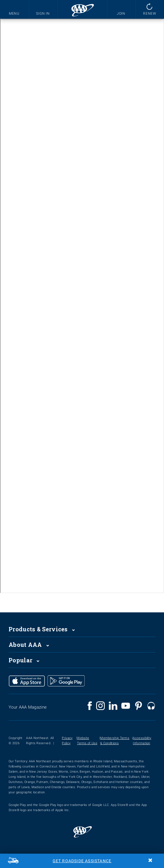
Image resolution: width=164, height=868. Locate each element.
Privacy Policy (67, 741)
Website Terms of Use (87, 741)
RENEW (150, 13)
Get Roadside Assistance (82, 861)
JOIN (121, 13)
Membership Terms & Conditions (115, 741)
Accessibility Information (142, 741)
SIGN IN (43, 13)
